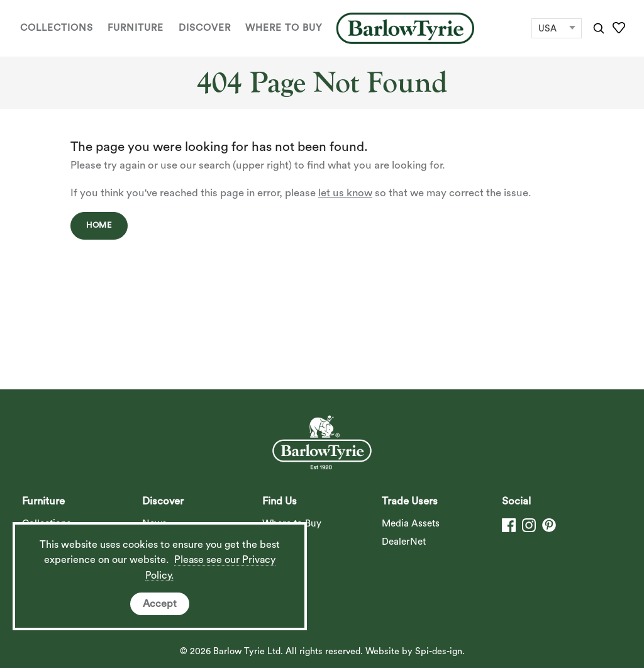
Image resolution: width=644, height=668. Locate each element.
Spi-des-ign (439, 651)
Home (99, 225)
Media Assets (411, 524)
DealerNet (404, 542)
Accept (160, 604)
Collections (57, 28)
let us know (345, 193)
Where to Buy (284, 28)
